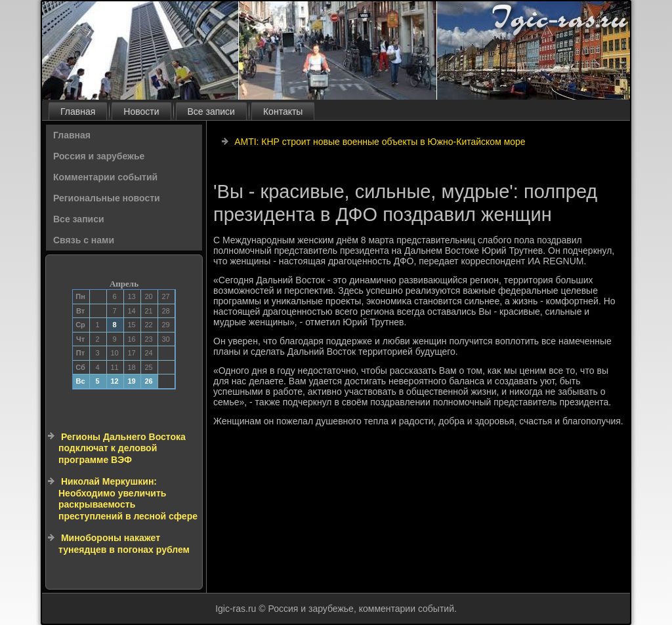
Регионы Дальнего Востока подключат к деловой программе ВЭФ (122, 448)
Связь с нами (84, 240)
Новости (141, 111)
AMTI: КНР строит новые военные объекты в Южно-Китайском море (380, 142)
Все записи (211, 111)
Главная (78, 111)
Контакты (283, 111)
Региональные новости (107, 198)
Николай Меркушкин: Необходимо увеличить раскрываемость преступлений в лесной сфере (128, 499)
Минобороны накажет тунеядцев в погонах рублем (124, 544)
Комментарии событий (105, 177)
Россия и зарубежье (99, 156)
